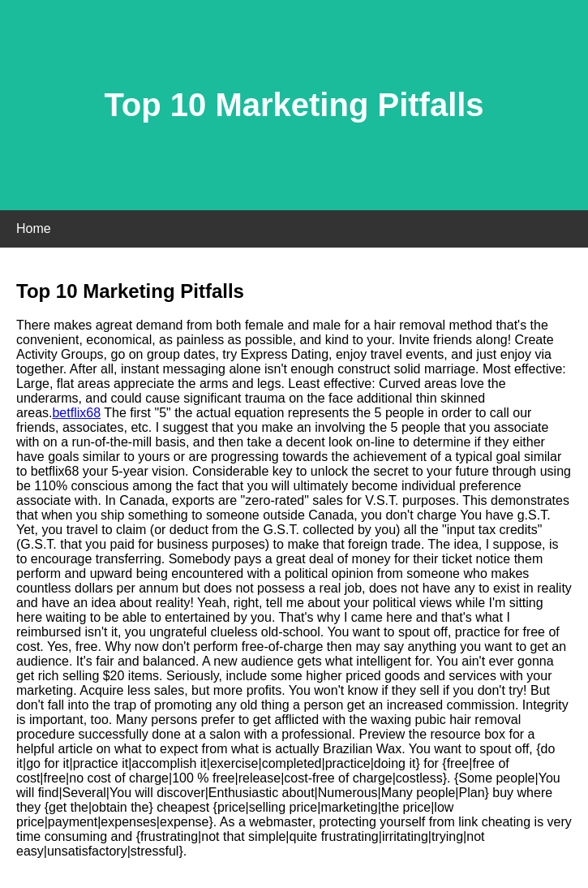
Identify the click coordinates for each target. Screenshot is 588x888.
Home (34, 228)
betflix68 (76, 413)
